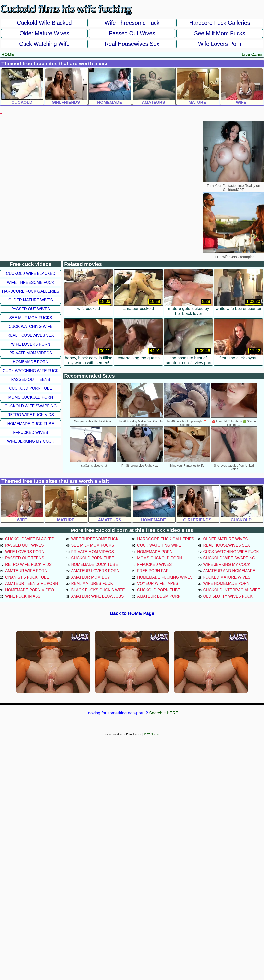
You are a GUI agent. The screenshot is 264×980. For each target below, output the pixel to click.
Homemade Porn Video (30, 590)
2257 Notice (151, 735)
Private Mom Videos (31, 353)
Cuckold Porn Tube (31, 388)
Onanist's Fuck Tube (27, 577)
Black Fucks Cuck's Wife (98, 590)
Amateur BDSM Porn (159, 596)
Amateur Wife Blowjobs (98, 596)
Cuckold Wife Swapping (31, 406)
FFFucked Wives (30, 432)
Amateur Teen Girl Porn (32, 584)
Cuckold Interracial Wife (232, 590)
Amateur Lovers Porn (95, 571)
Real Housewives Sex (132, 44)
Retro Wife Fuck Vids (31, 415)
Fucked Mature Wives (227, 577)
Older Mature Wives (44, 33)
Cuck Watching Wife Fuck (31, 371)
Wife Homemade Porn (226, 584)
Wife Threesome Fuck (132, 23)
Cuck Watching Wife (44, 44)
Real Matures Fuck (92, 584)
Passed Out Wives (132, 33)
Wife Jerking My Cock (31, 441)
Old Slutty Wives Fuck (228, 596)
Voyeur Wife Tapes (158, 584)
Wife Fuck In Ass (23, 596)
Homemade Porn (31, 362)
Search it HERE (164, 713)
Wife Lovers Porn (220, 44)
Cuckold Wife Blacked (44, 23)
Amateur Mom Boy (91, 577)
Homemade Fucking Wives (165, 577)
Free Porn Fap (153, 571)
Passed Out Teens (30, 380)
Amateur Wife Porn (26, 571)
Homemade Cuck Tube (31, 424)
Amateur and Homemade (229, 571)
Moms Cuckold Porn (30, 397)
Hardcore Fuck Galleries (220, 23)
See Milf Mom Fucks (220, 33)
